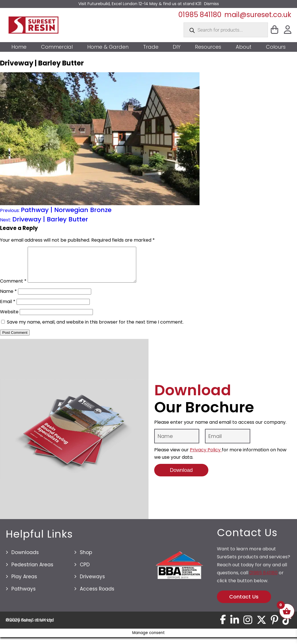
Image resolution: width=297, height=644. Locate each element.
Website (9, 319)
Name (8, 298)
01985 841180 (200, 15)
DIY (177, 47)
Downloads (25, 559)
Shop (86, 559)
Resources (208, 47)
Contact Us (244, 603)
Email (8, 308)
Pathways (24, 596)
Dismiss (211, 4)
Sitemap (44, 627)
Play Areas (24, 583)
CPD (85, 571)
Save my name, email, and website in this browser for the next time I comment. (95, 329)
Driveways (92, 583)
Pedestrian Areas (32, 571)
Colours (276, 47)
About (244, 47)
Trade (151, 47)
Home (19, 47)
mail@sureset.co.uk (258, 15)
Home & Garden (108, 47)
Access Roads (97, 596)
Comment (13, 288)
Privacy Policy (206, 457)
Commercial (57, 47)
